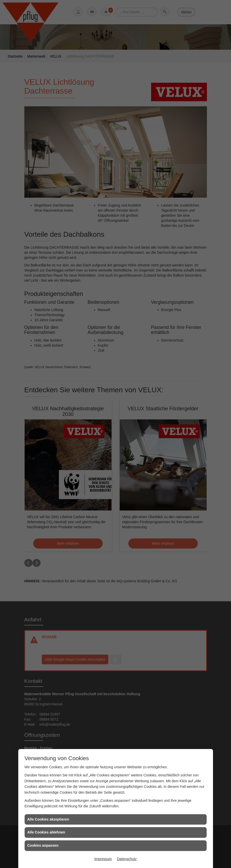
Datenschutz (127, 859)
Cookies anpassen (43, 845)
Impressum (103, 859)
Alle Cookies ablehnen (46, 832)
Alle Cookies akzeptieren (48, 819)
